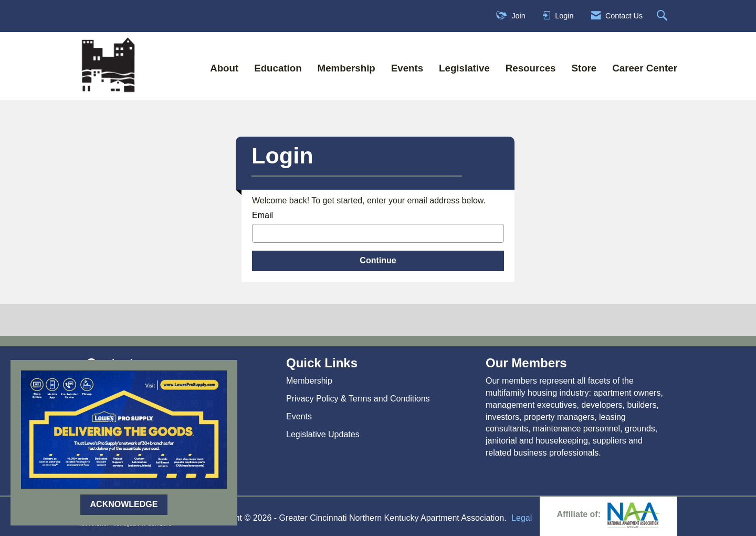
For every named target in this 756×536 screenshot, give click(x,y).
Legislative (464, 68)
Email (262, 215)
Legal (522, 518)
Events (407, 68)
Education (278, 68)
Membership (346, 68)
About (224, 68)
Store (584, 68)
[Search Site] (663, 16)
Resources (531, 68)
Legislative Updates (323, 434)
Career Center (645, 68)
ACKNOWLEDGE (124, 504)
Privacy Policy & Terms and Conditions (358, 399)
